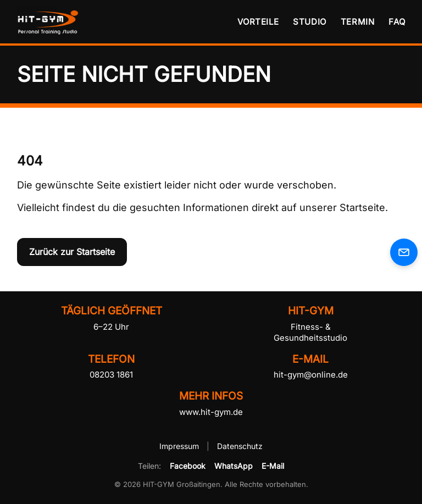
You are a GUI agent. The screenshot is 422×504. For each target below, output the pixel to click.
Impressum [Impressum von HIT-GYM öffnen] (180, 446)
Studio (310, 22)
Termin (358, 22)
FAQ (397, 22)
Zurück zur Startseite (72, 252)
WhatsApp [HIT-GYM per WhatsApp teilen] (234, 466)
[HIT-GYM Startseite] (50, 22)
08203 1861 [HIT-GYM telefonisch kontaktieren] (111, 375)
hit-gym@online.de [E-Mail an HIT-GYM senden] (311, 375)
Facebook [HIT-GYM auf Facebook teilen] (188, 466)
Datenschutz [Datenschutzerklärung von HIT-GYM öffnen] (240, 446)
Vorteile (258, 22)
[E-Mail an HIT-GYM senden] (404, 252)
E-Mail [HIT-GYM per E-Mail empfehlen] (273, 466)
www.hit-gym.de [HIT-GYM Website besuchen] (211, 412)
